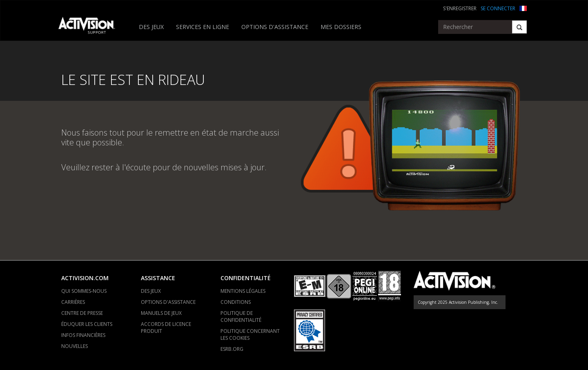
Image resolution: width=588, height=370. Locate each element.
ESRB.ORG (232, 349)
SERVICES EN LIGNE (203, 27)
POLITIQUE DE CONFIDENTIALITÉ (241, 317)
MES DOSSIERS (341, 27)
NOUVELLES (75, 346)
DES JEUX (151, 27)
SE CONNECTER (498, 8)
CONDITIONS (236, 302)
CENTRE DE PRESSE (82, 313)
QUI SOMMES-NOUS (84, 291)
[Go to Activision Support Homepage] (91, 27)
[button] (523, 8)
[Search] (519, 27)
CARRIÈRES (73, 302)
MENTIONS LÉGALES (243, 291)
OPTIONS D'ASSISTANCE (275, 27)
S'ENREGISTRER (460, 8)
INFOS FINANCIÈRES (83, 335)
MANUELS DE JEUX (161, 313)
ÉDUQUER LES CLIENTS (87, 324)
